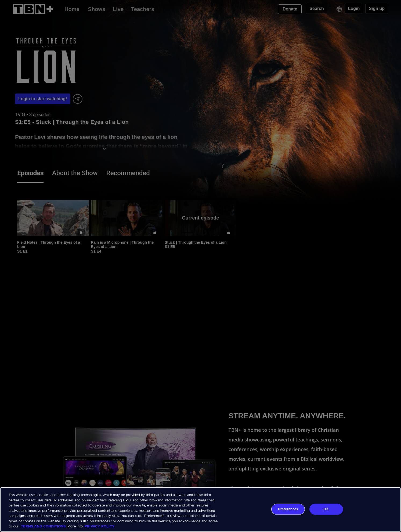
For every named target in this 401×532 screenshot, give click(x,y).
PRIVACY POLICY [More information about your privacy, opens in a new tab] (100, 526)
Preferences (288, 509)
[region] (201, 510)
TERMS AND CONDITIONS (43, 526)
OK (326, 509)
